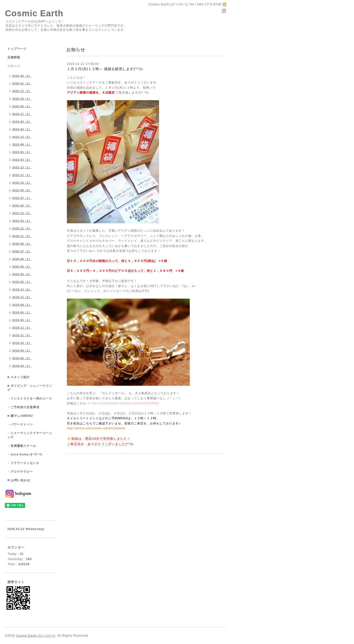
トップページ (17, 49)
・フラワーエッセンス (23, 463)
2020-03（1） (22, 282)
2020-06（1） (22, 259)
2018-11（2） (22, 335)
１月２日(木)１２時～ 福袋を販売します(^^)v (105, 69)
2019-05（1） (22, 320)
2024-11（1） (22, 114)
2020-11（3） (22, 236)
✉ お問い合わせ (19, 480)
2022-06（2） (22, 206)
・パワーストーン (20, 424)
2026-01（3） (22, 83)
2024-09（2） (22, 122)
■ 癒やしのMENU (20, 416)
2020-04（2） (22, 274)
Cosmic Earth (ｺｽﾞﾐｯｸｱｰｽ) (36, 636)
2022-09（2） (22, 190)
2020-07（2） (22, 251)
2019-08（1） (22, 305)
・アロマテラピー (20, 472)
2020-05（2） (22, 267)
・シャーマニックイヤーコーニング (30, 435)
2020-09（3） (22, 244)
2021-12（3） (22, 213)
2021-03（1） (22, 221)
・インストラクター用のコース (30, 399)
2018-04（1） (22, 366)
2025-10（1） (22, 99)
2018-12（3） (22, 328)
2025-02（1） (22, 106)
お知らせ (14, 66)
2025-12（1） (22, 91)
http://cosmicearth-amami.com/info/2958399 (125, 403)
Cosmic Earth (34, 13)
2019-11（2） (22, 297)
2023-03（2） (22, 160)
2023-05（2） (22, 152)
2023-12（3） (22, 137)
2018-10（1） (22, 343)
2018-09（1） (22, 351)
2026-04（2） (22, 76)
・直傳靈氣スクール (22, 446)
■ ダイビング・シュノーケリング (30, 388)
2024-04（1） (22, 129)
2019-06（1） (22, 312)
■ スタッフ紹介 (19, 377)
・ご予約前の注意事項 (23, 407)
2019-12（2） (22, 290)
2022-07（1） (22, 198)
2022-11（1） (22, 175)
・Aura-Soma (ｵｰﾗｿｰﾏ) (25, 454)
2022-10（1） (22, 183)
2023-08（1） (22, 145)
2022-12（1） (22, 167)
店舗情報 (14, 57)
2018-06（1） (22, 358)
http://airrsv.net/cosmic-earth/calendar (96, 428)
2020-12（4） (22, 228)
